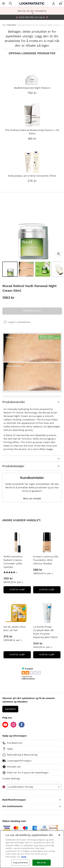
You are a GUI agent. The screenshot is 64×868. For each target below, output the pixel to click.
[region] (32, 849)
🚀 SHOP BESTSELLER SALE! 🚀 (32, 17)
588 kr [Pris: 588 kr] (38, 570)
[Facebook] (22, 727)
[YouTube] (5, 727)
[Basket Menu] (60, 3)
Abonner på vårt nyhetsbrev (32, 11)
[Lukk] (59, 835)
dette (24, 857)
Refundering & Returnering (20, 755)
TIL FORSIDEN (9, 25)
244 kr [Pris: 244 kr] (38, 643)
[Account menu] (53, 3)
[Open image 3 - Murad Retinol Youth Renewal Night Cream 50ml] (43, 269)
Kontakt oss (11, 767)
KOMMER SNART (32, 311)
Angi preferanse (21, 863)
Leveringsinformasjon (17, 761)
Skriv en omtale (32, 499)
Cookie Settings (11, 779)
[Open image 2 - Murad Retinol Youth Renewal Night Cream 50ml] (26, 269)
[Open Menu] (4, 3)
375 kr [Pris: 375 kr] (8, 636)
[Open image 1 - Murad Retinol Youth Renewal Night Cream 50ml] (10, 269)
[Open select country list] (34, 787)
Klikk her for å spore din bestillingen (25, 773)
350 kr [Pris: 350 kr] (8, 578)
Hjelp (8, 749)
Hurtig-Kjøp (20, 590)
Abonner (10, 709)
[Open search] (11, 3)
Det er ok (41, 863)
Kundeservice (12, 743)
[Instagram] (13, 727)
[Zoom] (59, 254)
